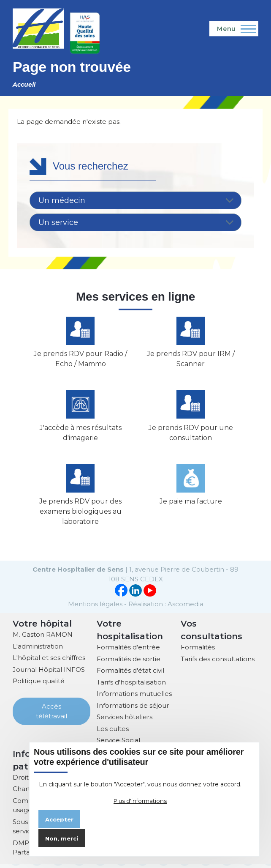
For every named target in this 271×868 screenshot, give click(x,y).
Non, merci (62, 838)
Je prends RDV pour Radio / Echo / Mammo (80, 360)
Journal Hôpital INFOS (49, 674)
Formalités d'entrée (128, 652)
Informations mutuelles (134, 698)
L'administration (38, 650)
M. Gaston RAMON (43, 639)
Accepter (59, 819)
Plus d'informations (140, 801)
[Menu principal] (234, 29)
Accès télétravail (51, 716)
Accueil (24, 85)
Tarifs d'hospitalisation (131, 686)
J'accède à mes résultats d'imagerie (81, 436)
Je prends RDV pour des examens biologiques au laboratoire (80, 516)
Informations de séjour (133, 710)
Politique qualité (39, 686)
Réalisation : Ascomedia (166, 608)
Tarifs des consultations (218, 663)
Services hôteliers (125, 722)
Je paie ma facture (191, 506)
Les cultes (113, 733)
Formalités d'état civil (130, 675)
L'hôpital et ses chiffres (49, 662)
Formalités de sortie (129, 663)
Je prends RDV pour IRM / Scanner (191, 360)
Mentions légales (95, 608)
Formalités (198, 652)
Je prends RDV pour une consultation (191, 436)
